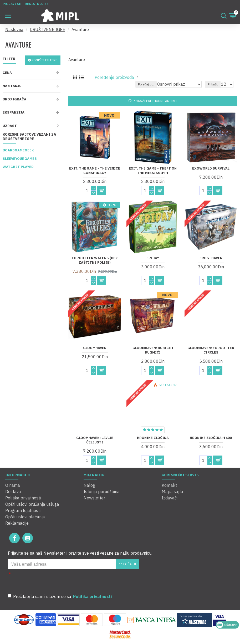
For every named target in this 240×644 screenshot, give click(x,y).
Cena (7, 73)
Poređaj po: (146, 84)
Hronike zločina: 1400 (211, 438)
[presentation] (84, 580)
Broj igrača (14, 99)
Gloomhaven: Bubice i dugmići (153, 350)
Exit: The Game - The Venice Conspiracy (95, 171)
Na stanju (12, 86)
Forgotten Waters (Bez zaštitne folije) (95, 260)
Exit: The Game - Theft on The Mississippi (153, 171)
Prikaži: (213, 84)
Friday (153, 258)
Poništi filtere (44, 60)
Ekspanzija (14, 112)
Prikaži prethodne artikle (155, 101)
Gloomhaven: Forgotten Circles (211, 350)
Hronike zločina (153, 438)
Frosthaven (211, 258)
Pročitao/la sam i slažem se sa (60, 596)
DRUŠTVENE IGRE (47, 29)
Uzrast (10, 126)
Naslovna (14, 29)
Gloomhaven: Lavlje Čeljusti (95, 440)
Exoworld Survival (211, 168)
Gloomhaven (95, 348)
